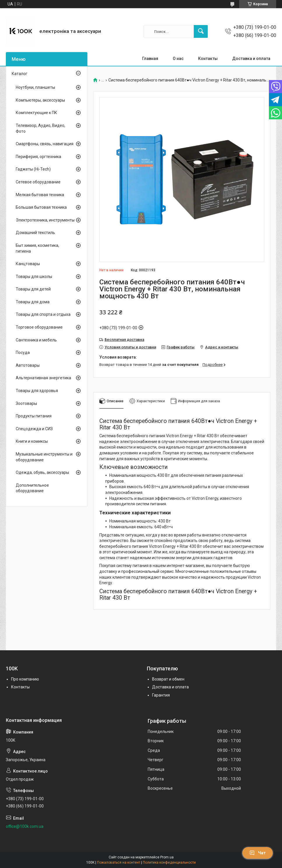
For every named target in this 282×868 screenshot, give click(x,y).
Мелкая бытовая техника (40, 195)
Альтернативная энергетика (43, 378)
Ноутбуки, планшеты (35, 87)
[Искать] (201, 31)
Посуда (23, 352)
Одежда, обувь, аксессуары (42, 472)
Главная (150, 59)
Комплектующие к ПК (36, 113)
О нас (178, 59)
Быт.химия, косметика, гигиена (37, 248)
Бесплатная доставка (124, 340)
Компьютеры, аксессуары (40, 100)
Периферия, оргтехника (38, 157)
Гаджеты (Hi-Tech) (33, 169)
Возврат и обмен (168, 679)
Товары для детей (33, 289)
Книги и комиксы (32, 441)
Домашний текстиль (35, 233)
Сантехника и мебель (36, 340)
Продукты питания (34, 416)
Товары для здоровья (37, 391)
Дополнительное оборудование (32, 488)
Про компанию (25, 679)
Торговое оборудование (39, 327)
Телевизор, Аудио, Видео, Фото (40, 128)
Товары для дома (33, 302)
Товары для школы (34, 277)
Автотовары (28, 365)
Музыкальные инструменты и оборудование (44, 457)
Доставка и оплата (251, 59)
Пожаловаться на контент (119, 862)
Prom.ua (167, 857)
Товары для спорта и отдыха (43, 314)
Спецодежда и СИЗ (34, 429)
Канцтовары (28, 264)
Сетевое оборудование (38, 182)
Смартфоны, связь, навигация (45, 144)
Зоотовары (26, 403)
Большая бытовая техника (41, 207)
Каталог (20, 74)
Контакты (208, 59)
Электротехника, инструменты (45, 220)
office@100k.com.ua (25, 826)
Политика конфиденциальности (169, 862)
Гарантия (161, 695)
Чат (258, 853)
